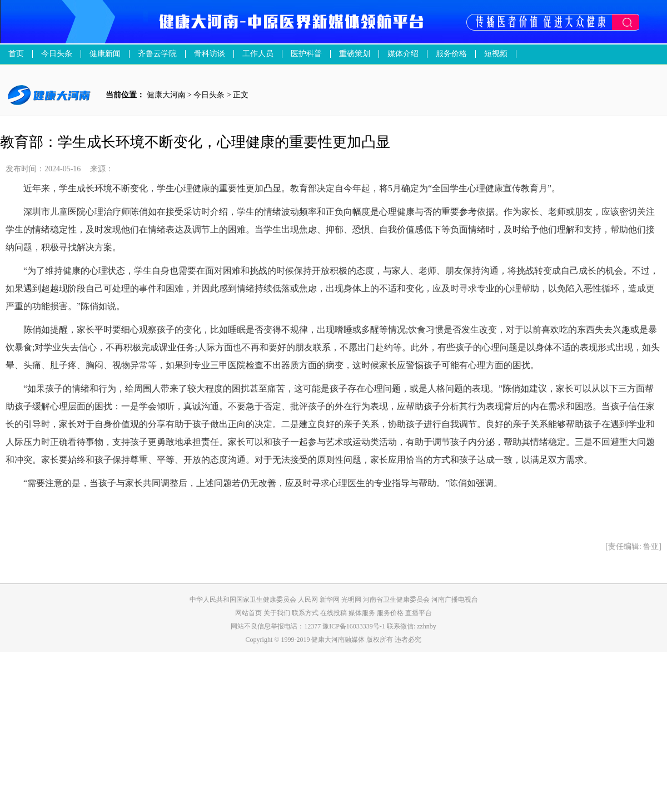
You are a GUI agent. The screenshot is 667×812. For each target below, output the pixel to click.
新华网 (330, 600)
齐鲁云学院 (157, 54)
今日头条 (57, 54)
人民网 (308, 600)
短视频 (496, 54)
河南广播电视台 (455, 600)
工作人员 (258, 54)
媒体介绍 (403, 54)
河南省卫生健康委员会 (396, 600)
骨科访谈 (210, 54)
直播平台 (419, 613)
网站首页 (248, 613)
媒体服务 (363, 613)
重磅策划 (355, 54)
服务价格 (391, 613)
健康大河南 (166, 95)
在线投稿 (334, 613)
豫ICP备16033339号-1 (354, 626)
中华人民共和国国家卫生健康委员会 (243, 600)
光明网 (351, 600)
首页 (16, 54)
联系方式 (306, 613)
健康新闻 (105, 54)
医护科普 (306, 54)
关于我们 (278, 613)
